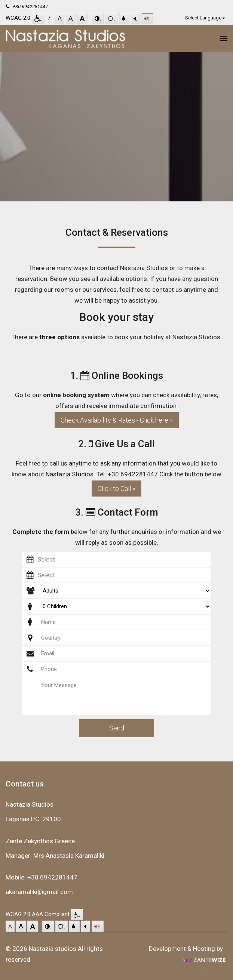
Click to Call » (116, 489)
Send (117, 728)
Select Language (205, 18)
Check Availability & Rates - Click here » (117, 420)
